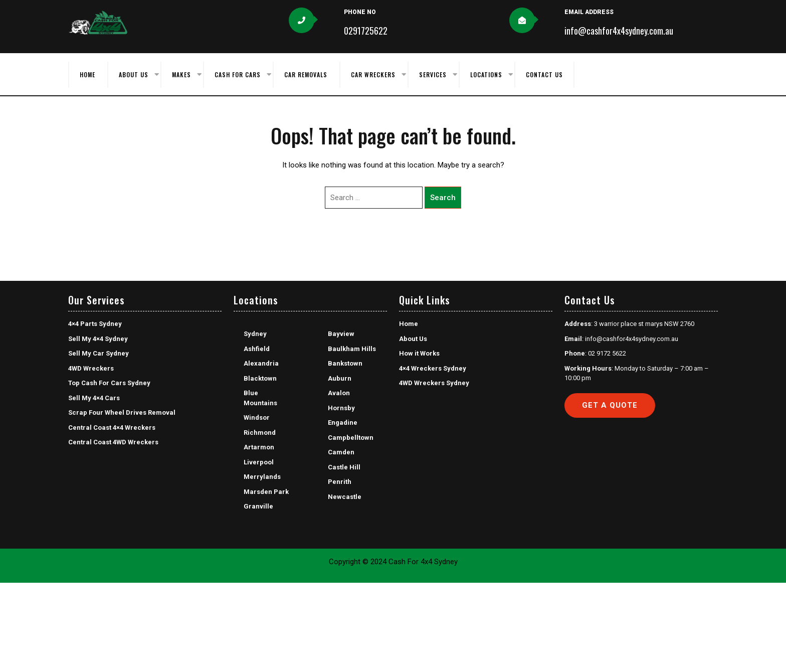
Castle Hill (344, 467)
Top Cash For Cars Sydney (109, 383)
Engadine (343, 423)
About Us (134, 74)
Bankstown (345, 363)
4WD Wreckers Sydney (434, 383)
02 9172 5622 (607, 353)
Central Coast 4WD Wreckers (113, 442)
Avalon (339, 393)
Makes (181, 74)
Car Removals (306, 74)
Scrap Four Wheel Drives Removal (122, 412)
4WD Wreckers (91, 368)
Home (87, 74)
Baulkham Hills (352, 349)
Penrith (340, 482)
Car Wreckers (373, 74)
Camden (341, 452)
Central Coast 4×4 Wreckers (112, 428)
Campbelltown (351, 438)
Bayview (341, 334)
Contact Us (544, 74)
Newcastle (345, 497)
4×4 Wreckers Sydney (433, 368)
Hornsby (341, 408)
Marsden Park (266, 492)
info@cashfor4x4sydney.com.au (619, 31)
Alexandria (261, 363)
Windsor (257, 417)
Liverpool (259, 462)
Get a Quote (610, 405)
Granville (258, 506)
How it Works (419, 353)
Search (443, 198)
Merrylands (262, 477)
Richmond (260, 433)
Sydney (255, 334)
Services (433, 74)
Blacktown (260, 378)
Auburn (340, 378)
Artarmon (259, 447)
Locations (486, 74)
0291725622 (366, 31)
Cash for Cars (238, 74)
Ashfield (257, 349)
